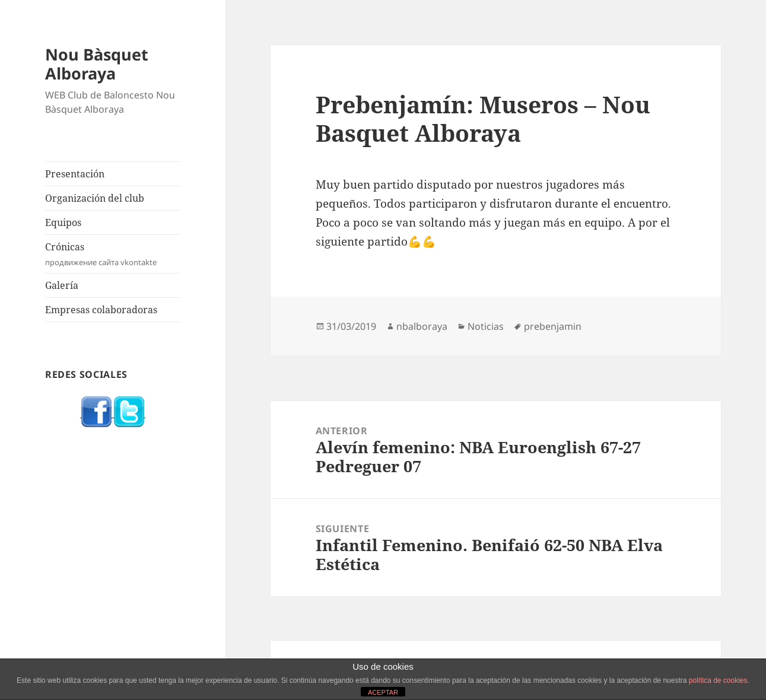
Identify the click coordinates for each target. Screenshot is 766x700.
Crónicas (113, 254)
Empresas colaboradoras (101, 310)
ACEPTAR (383, 692)
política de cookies (718, 680)
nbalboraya (422, 326)
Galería (62, 285)
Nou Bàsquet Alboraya (97, 64)
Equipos (63, 222)
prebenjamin (553, 326)
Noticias (486, 326)
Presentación (75, 174)
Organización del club (95, 198)
